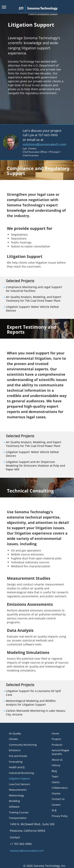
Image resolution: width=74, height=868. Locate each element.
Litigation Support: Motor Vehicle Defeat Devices (32, 309)
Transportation (18, 818)
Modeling (14, 801)
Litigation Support (20, 778)
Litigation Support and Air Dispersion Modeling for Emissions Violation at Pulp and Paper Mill (36, 466)
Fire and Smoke (18, 756)
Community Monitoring (23, 745)
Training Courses (19, 812)
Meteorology (16, 795)
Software (14, 807)
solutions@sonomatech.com (44, 144)
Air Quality (15, 733)
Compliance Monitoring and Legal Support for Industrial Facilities (34, 289)
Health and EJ (17, 767)
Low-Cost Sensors (19, 784)
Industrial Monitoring (21, 773)
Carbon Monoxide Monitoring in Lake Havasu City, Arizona (36, 713)
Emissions (15, 750)
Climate (13, 739)
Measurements (18, 790)
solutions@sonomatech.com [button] (27, 851)
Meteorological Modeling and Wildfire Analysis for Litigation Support (31, 703)
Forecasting (16, 762)
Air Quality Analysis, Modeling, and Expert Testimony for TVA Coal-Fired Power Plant (34, 299)
